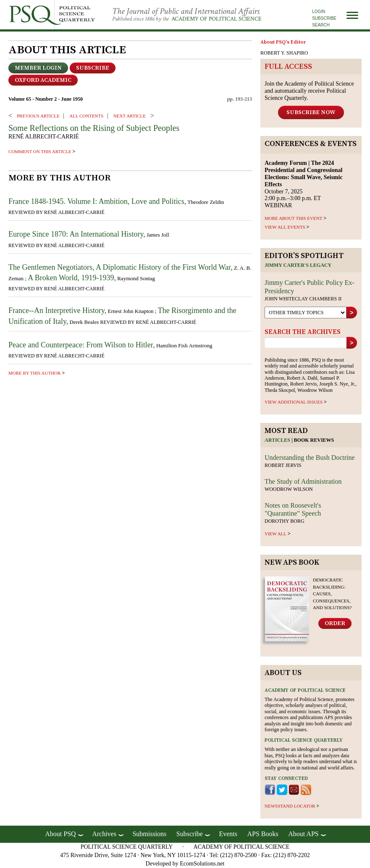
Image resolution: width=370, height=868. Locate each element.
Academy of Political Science (216, 19)
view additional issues (294, 402)
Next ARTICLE (130, 116)
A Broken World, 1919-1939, (72, 278)
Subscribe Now (311, 112)
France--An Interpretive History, (57, 310)
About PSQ (60, 834)
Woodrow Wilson (289, 489)
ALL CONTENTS (86, 116)
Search (321, 25)
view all (276, 534)
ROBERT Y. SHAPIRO (284, 53)
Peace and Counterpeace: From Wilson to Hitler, (82, 345)
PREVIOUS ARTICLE (38, 116)
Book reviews (314, 440)
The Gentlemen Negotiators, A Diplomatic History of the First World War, (121, 267)
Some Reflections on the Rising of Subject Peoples (94, 128)
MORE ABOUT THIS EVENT (293, 218)
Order (335, 623)
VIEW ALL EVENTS (285, 227)
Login (319, 12)
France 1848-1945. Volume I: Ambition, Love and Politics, (97, 201)
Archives (104, 834)
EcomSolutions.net (202, 864)
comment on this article (40, 151)
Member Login (38, 68)
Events (228, 834)
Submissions (149, 834)
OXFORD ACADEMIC (43, 80)
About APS (303, 834)
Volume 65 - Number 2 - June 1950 (46, 99)
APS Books (262, 834)
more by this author (34, 373)
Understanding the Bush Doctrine (310, 457)
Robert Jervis (283, 465)
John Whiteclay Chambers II (303, 299)
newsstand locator (290, 806)
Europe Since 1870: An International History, (77, 234)
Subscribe (324, 18)
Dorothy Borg (285, 521)
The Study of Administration (303, 481)
